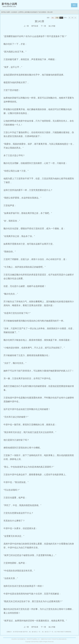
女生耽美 (14, 12)
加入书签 (52, 26)
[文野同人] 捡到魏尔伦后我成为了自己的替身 (32, 12)
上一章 (26, 26)
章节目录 (35, 26)
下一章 (43, 26)
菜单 (74, 5)
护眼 (57, 18)
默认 (53, 18)
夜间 (61, 18)
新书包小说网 (6, 12)
